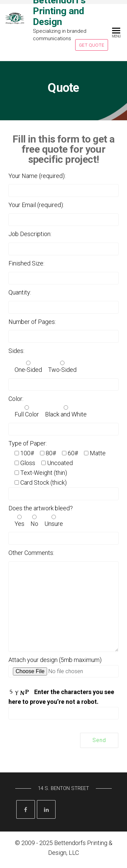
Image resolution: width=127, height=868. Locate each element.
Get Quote (92, 45)
